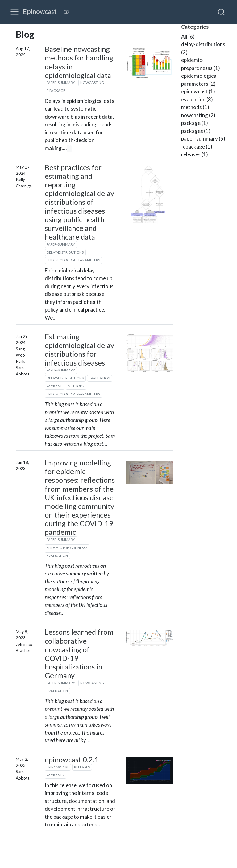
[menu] (15, 12)
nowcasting (92, 82)
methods (76, 386)
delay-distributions (65, 252)
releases (82, 767)
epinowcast (58, 767)
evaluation (100, 378)
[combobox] (222, 12)
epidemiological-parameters (73, 260)
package (54, 386)
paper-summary (61, 82)
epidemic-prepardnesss (67, 548)
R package (56, 90)
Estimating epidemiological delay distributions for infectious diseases (79, 350)
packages (55, 775)
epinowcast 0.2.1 (72, 759)
